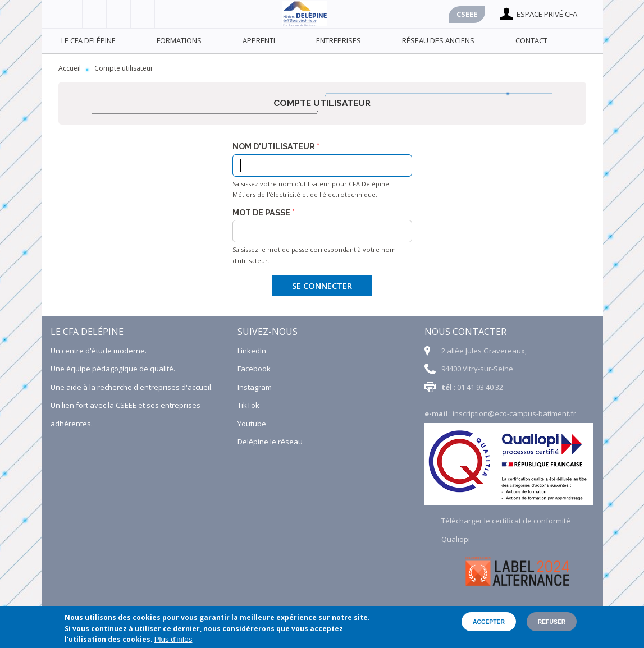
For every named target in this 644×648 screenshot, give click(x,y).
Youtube (119, 14)
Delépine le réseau (270, 442)
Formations (179, 40)
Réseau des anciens (438, 40)
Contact (531, 40)
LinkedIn (252, 351)
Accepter (489, 622)
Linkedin (143, 14)
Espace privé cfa (547, 14)
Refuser (552, 622)
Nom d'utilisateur (274, 146)
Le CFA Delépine (88, 40)
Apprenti (259, 40)
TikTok (248, 405)
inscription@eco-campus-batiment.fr (514, 413)
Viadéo (95, 14)
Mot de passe (261, 213)
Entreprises (339, 40)
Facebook (70, 14)
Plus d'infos (173, 639)
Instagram (255, 387)
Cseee (467, 14)
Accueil (70, 68)
